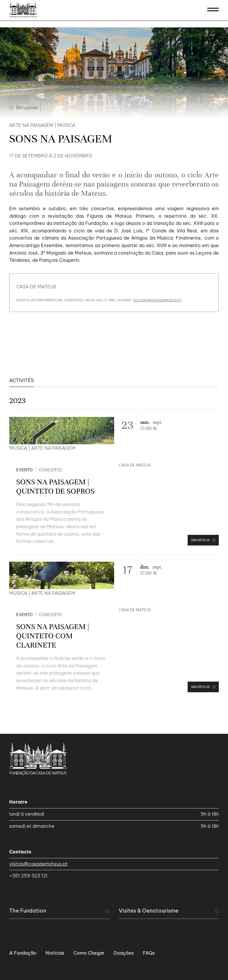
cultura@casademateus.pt (157, 300)
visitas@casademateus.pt (38, 864)
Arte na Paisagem (31, 125)
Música (66, 125)
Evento (25, 470)
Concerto (50, 470)
